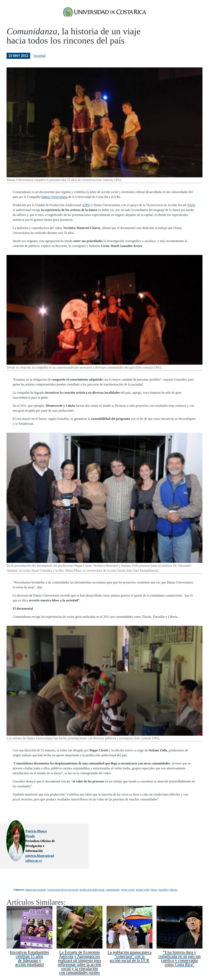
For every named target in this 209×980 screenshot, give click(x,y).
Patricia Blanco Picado (74, 837)
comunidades (113, 879)
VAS (191, 211)
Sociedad (39, 61)
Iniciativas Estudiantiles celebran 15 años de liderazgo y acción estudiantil (30, 948)
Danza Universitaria (54, 203)
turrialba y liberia (168, 879)
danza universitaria (36, 879)
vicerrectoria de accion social (63, 879)
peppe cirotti (128, 879)
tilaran (154, 879)
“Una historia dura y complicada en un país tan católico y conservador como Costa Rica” (180, 948)
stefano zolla (142, 879)
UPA (86, 211)
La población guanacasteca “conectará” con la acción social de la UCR (130, 946)
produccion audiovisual (92, 879)
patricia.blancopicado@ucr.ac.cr (81, 847)
